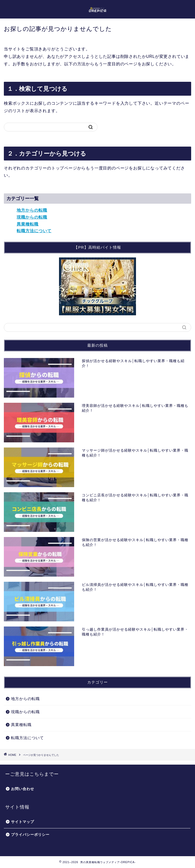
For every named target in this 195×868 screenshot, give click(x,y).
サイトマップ (23, 822)
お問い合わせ (23, 789)
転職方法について (34, 231)
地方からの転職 (32, 210)
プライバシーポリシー (30, 835)
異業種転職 (28, 224)
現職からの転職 (32, 217)
